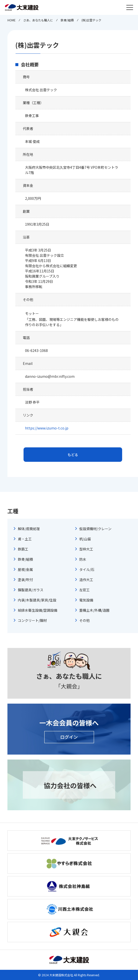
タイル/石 (87, 569)
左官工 (84, 590)
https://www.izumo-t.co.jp (47, 428)
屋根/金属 (25, 569)
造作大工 (86, 580)
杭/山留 (85, 539)
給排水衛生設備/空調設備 (38, 610)
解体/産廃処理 (29, 529)
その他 (84, 620)
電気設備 (86, 600)
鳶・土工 (25, 539)
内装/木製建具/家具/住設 (37, 600)
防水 (83, 559)
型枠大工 (86, 549)
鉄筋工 (23, 549)
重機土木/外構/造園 (94, 610)
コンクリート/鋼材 (32, 620)
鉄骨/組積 (25, 559)
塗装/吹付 (25, 580)
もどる (73, 455)
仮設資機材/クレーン (95, 529)
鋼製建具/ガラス (31, 590)
